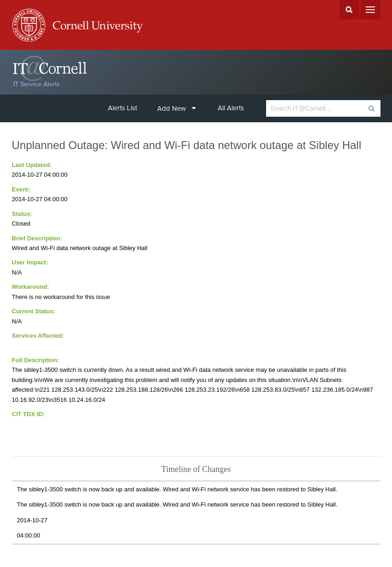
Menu (371, 10)
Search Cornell (349, 10)
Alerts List (122, 108)
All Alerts (231, 108)
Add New (177, 108)
